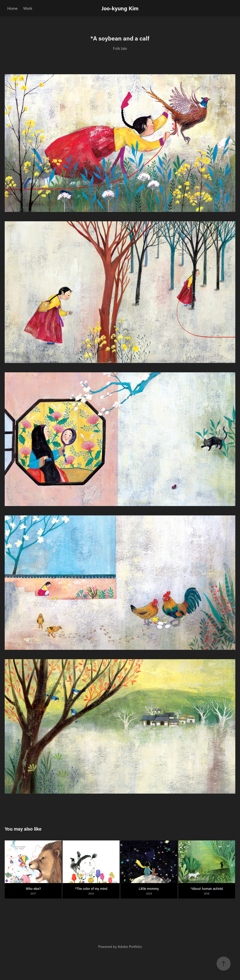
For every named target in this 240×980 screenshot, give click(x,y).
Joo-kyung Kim (120, 8)
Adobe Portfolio (130, 947)
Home (12, 8)
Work (28, 8)
